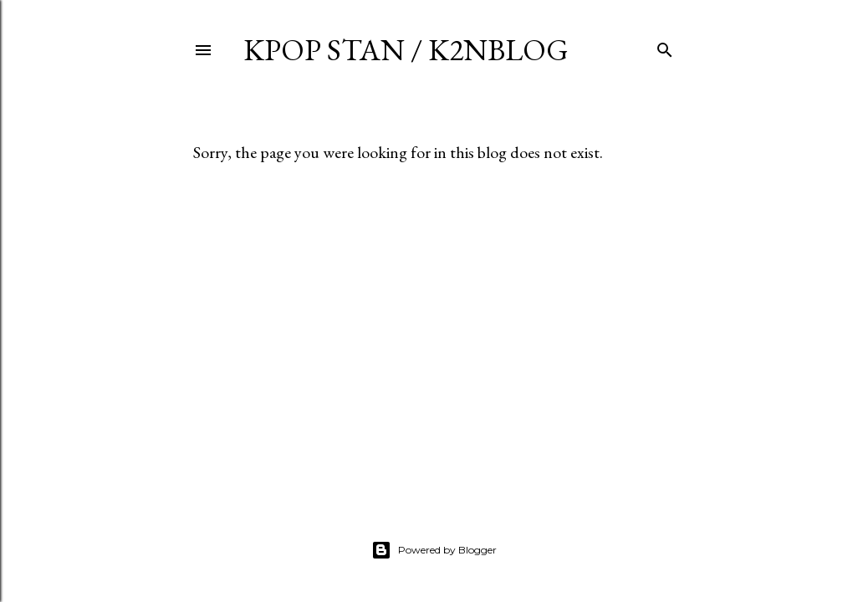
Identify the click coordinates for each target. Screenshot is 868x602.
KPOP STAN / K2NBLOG (406, 50)
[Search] (665, 46)
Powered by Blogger (434, 550)
